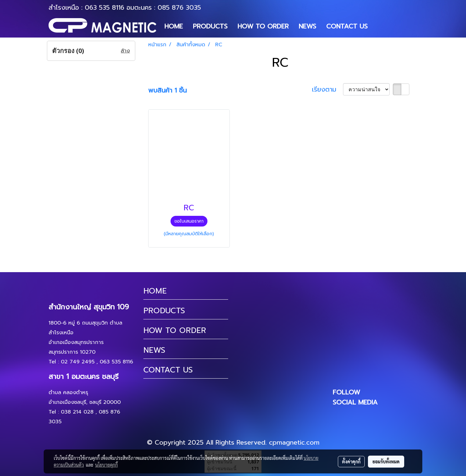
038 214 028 (77, 412)
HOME (174, 26)
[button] (378, 26)
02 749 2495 (78, 362)
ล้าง (125, 51)
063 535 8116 (105, 7)
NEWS (307, 26)
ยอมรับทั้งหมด (386, 461)
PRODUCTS (210, 26)
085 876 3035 (179, 7)
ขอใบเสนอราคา (189, 221)
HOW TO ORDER (263, 26)
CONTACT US (347, 26)
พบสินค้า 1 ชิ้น (167, 90)
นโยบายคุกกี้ (106, 465)
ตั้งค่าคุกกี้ (351, 461)
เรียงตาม (327, 89)
